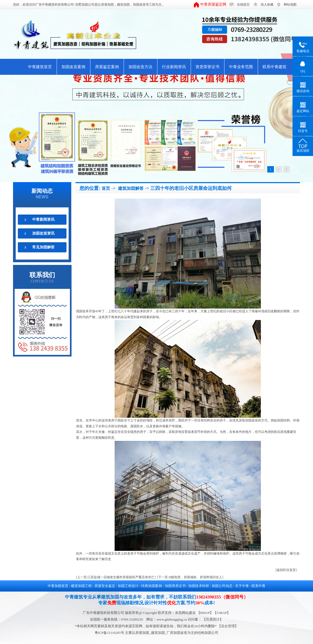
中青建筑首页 (40, 67)
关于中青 (242, 586)
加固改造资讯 (43, 233)
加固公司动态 (222, 586)
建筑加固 (123, 5)
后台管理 (228, 626)
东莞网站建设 (185, 613)
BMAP (205, 613)
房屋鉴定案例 (107, 67)
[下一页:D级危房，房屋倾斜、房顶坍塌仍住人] (190, 577)
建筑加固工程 (81, 586)
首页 (106, 188)
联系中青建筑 (274, 67)
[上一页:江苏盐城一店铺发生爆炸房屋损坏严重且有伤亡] (116, 577)
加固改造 (139, 5)
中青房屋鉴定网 (213, 4)
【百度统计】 (213, 619)
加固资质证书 (175, 586)
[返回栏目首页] (286, 570)
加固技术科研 (199, 586)
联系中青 (258, 586)
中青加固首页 (58, 586)
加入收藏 (267, 5)
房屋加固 (107, 5)
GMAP (222, 613)
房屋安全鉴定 (105, 586)
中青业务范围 (241, 67)
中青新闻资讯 (43, 220)
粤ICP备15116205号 (110, 633)
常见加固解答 (43, 247)
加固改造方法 (140, 67)
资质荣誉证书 (207, 67)
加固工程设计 (128, 586)
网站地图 (290, 5)
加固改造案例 (73, 67)
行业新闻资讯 (174, 67)
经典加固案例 (152, 586)
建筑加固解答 (131, 188)
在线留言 (243, 5)
